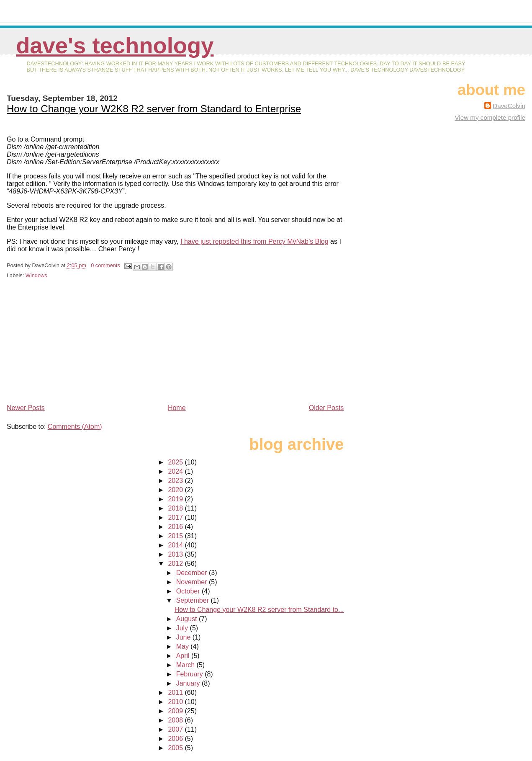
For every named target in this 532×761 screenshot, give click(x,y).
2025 (176, 462)
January (189, 683)
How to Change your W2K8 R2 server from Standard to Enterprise (154, 109)
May (184, 646)
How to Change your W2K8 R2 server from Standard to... (259, 610)
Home (177, 408)
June (184, 637)
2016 (176, 527)
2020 (176, 490)
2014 (176, 545)
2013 (176, 554)
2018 (176, 508)
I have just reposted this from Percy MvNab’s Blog (254, 241)
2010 (176, 702)
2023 (176, 481)
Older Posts (326, 408)
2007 (176, 729)
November (193, 582)
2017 (176, 517)
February (190, 674)
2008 (176, 720)
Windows (36, 275)
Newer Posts (26, 408)
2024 (176, 471)
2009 (176, 711)
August (188, 619)
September (194, 600)
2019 (176, 499)
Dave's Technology (115, 45)
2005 (176, 748)
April (184, 656)
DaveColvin (509, 106)
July (183, 628)
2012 (176, 564)
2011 (176, 693)
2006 (176, 739)
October (189, 591)
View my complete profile (490, 117)
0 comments (105, 265)
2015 (176, 536)
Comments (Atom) (75, 427)
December (193, 573)
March (186, 665)
